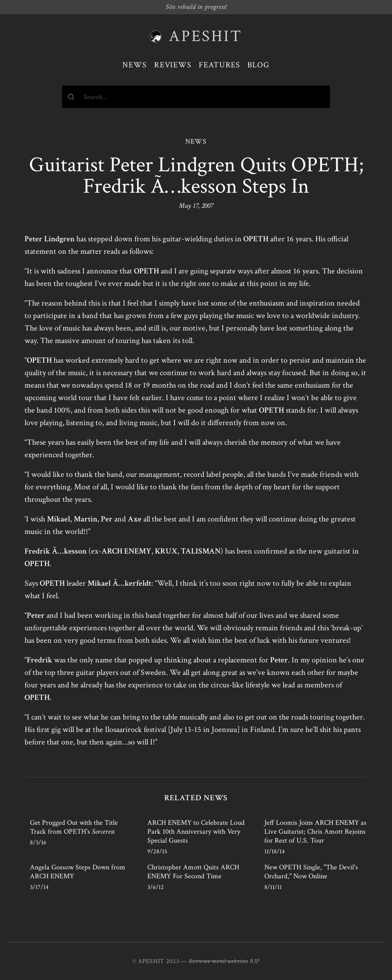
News (135, 65)
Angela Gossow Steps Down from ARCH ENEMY (78, 872)
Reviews (173, 65)
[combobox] (196, 97)
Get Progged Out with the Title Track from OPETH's (74, 827)
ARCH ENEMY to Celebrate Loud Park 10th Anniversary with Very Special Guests (196, 832)
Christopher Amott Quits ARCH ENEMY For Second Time (193, 872)
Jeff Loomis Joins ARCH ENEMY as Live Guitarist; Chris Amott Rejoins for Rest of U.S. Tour (315, 832)
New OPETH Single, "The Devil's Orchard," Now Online (311, 872)
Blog (259, 65)
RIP (254, 961)
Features (219, 65)
